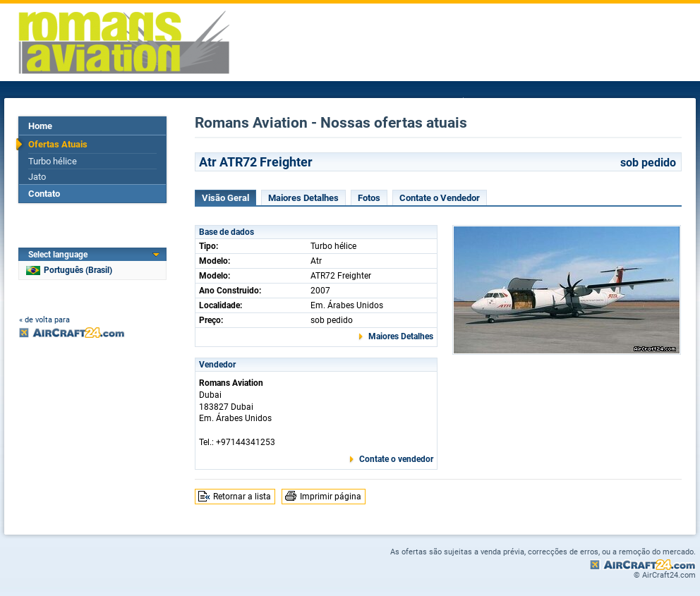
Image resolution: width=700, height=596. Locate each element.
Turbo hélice (53, 161)
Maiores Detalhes (303, 198)
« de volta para (44, 320)
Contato (44, 194)
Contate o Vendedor (440, 198)
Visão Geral (225, 198)
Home (40, 126)
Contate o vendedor (396, 459)
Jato (37, 177)
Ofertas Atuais (58, 144)
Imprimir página (331, 497)
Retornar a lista (242, 497)
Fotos (369, 198)
